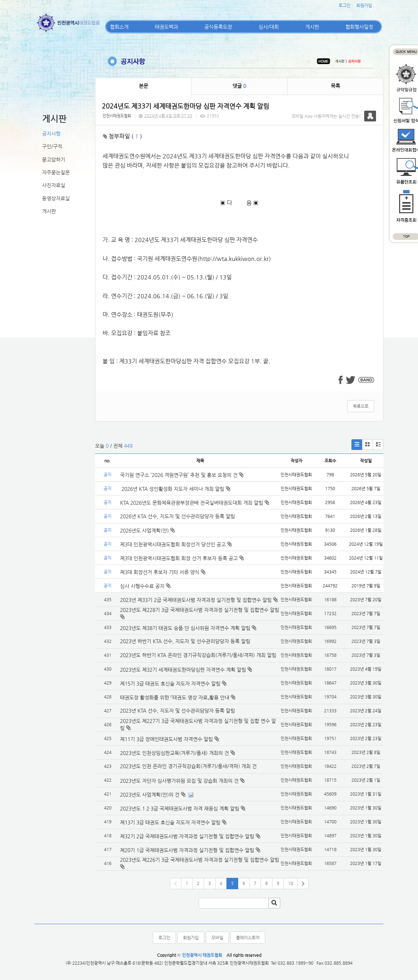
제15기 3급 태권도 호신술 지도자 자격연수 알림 (170, 683)
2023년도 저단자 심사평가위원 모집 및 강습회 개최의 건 (179, 781)
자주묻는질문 (56, 172)
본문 (143, 86)
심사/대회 (269, 27)
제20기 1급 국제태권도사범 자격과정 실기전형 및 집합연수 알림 (187, 850)
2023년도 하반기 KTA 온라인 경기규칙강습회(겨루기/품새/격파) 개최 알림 (198, 655)
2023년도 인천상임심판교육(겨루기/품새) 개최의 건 (174, 753)
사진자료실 (54, 185)
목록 (335, 86)
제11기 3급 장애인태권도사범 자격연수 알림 (166, 739)
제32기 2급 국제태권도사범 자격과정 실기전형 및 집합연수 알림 (187, 836)
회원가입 (364, 5)
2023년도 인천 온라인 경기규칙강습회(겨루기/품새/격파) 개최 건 (188, 766)
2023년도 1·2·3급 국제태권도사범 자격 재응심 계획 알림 (180, 808)
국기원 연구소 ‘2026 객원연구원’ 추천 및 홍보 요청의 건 (182, 475)
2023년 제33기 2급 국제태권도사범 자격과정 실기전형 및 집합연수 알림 (196, 600)
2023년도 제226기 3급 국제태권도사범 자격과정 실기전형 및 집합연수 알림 (200, 860)
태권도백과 (166, 27)
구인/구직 (52, 146)
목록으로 (361, 406)
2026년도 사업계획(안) (147, 530)
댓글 (239, 86)
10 (291, 883)
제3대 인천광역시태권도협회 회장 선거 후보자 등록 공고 (182, 558)
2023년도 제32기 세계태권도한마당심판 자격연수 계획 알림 (183, 670)
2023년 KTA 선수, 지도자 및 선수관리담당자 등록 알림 (177, 711)
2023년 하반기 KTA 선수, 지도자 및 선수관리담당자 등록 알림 (185, 641)
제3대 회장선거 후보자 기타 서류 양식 (163, 572)
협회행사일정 (359, 27)
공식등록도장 (218, 27)
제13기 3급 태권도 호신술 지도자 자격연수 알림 (170, 822)
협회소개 (119, 27)
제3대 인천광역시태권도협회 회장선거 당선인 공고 (176, 544)
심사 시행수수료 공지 (145, 586)
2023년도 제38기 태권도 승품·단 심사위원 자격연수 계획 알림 (185, 628)
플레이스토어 (248, 938)
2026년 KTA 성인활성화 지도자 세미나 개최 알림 (175, 489)
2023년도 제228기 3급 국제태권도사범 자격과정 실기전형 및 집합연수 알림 (200, 610)
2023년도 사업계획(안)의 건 (150, 795)
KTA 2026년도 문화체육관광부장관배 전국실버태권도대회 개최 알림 (195, 503)
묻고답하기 (54, 159)
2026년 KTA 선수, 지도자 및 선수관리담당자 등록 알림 (177, 516)
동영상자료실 (56, 198)
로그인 (344, 5)
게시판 (312, 27)
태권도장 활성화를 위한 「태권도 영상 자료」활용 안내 (175, 697)
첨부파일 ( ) (122, 136)
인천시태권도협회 (117, 116)
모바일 (217, 938)
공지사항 (51, 133)
